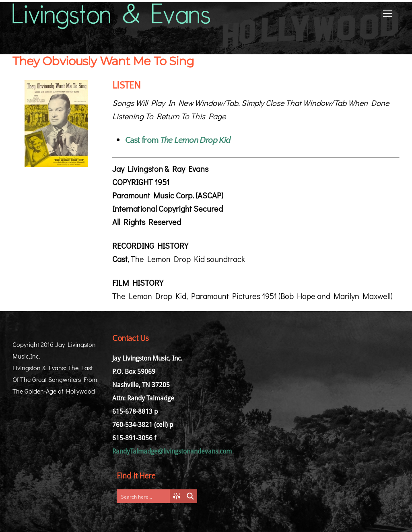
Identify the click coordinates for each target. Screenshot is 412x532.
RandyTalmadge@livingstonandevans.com (172, 451)
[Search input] (145, 496)
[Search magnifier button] (190, 496)
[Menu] (387, 13)
